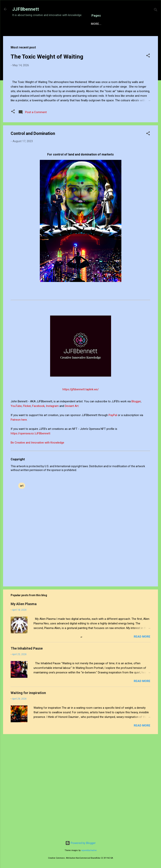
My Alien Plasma (24, 704)
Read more (142, 737)
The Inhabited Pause (27, 749)
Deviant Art (72, 506)
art (22, 586)
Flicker (27, 506)
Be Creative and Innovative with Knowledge (37, 543)
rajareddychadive (89, 850)
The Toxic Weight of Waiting (47, 68)
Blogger (136, 502)
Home (19, 36)
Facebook (38, 506)
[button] (148, 68)
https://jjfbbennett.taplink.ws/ (81, 490)
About (118, 36)
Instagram (53, 506)
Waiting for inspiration (28, 793)
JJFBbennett (26, 9)
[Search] (156, 10)
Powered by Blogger (80, 843)
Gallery (100, 36)
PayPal (113, 516)
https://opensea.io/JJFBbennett (31, 534)
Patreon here (19, 520)
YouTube (16, 506)
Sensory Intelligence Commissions (58, 36)
